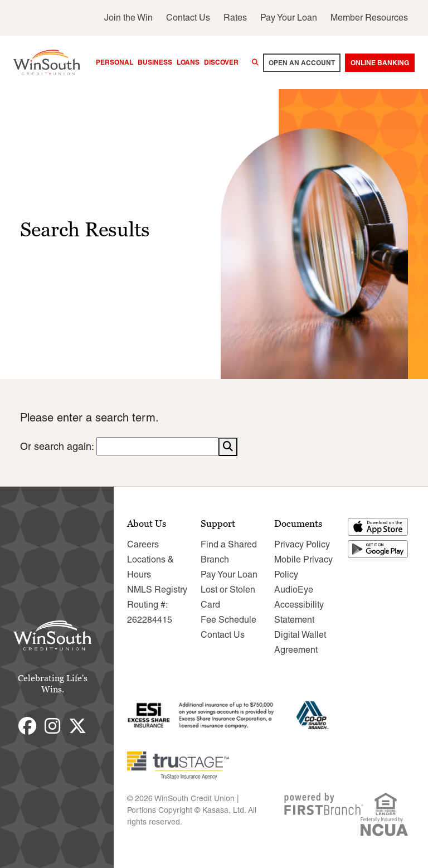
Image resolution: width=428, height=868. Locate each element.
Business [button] (155, 62)
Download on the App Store (378, 526)
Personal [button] (115, 62)
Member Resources (369, 18)
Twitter (77, 725)
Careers (143, 544)
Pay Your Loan (289, 18)
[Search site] (255, 62)
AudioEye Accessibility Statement (299, 604)
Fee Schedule (228, 619)
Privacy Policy (302, 544)
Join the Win (128, 18)
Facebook (27, 725)
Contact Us (188, 18)
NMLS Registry (157, 589)
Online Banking (380, 63)
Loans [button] (188, 62)
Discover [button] (221, 62)
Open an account (302, 63)
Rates (235, 18)
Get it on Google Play (378, 549)
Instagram (52, 725)
